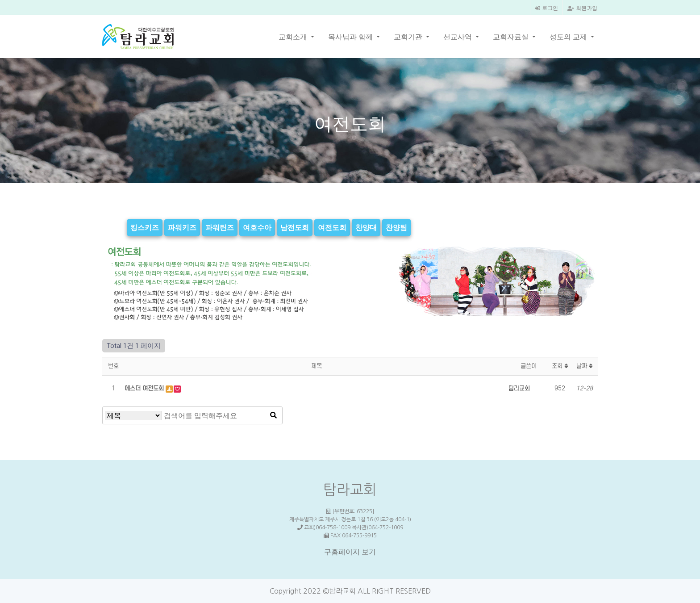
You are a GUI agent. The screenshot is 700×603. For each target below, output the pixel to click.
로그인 (546, 8)
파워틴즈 (220, 227)
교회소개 (294, 37)
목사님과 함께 (351, 37)
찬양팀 (396, 227)
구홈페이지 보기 (350, 552)
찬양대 (366, 227)
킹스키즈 (145, 227)
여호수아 (257, 227)
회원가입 (582, 8)
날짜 (584, 366)
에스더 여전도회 (145, 388)
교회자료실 (512, 37)
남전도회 (295, 227)
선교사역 (458, 37)
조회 (560, 366)
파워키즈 (182, 227)
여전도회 (332, 227)
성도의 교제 (569, 37)
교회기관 (409, 37)
